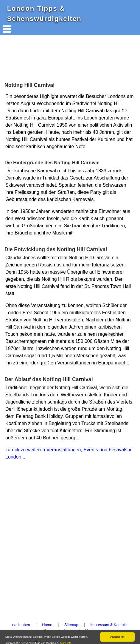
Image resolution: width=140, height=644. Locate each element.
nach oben (21, 625)
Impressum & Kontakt (108, 625)
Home (47, 625)
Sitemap (71, 625)
